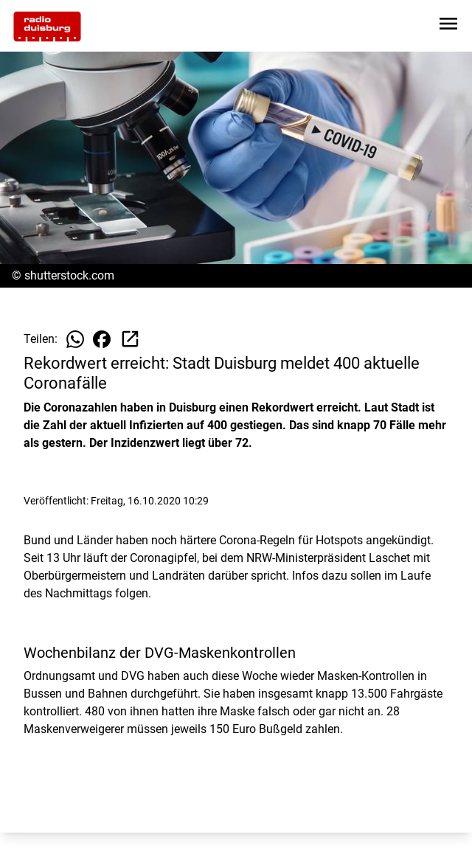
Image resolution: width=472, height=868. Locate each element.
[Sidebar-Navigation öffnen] (448, 26)
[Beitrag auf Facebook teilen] (102, 339)
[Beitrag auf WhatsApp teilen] (75, 339)
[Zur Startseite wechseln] (47, 27)
